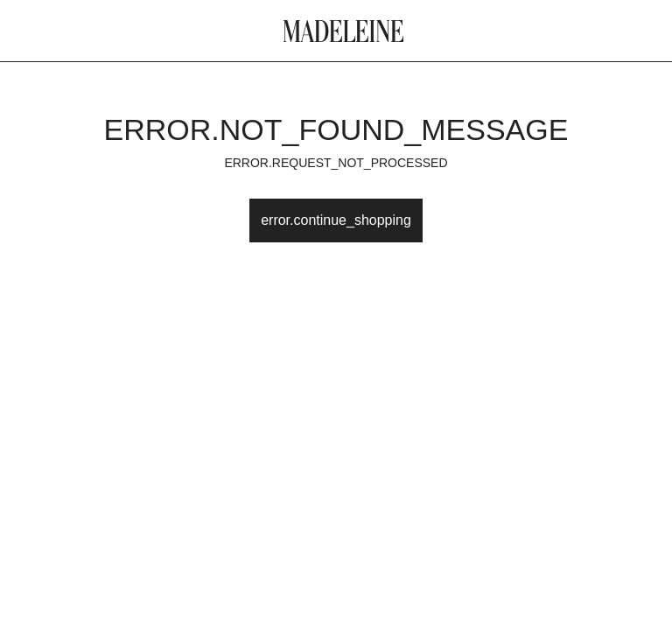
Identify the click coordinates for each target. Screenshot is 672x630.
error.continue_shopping (336, 220)
